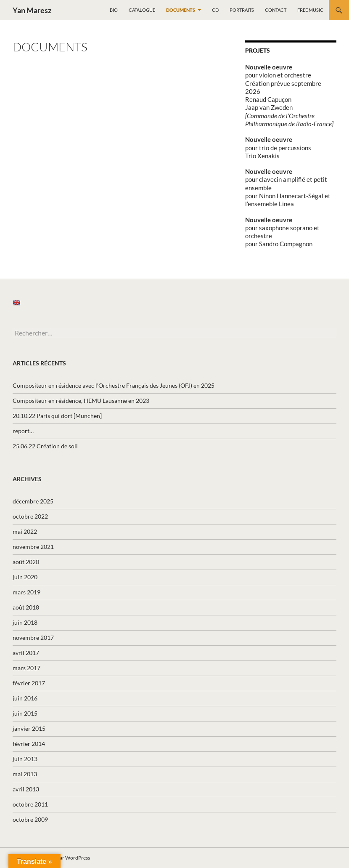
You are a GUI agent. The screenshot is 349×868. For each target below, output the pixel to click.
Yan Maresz (32, 10)
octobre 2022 (30, 516)
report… (23, 431)
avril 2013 (26, 789)
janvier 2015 (29, 728)
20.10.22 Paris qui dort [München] (57, 416)
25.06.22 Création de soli (45, 446)
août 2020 (26, 562)
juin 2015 (25, 713)
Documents (181, 10)
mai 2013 (25, 774)
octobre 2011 (30, 804)
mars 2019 (26, 592)
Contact (276, 10)
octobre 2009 (30, 819)
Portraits (242, 10)
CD (215, 10)
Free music (310, 10)
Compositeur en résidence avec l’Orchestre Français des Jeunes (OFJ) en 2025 (114, 385)
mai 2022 (25, 531)
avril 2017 (26, 653)
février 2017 (29, 683)
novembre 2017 (33, 638)
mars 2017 (26, 668)
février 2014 (29, 744)
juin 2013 (25, 759)
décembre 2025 (33, 501)
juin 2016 (25, 698)
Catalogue (142, 10)
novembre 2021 (33, 547)
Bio (114, 10)
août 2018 (26, 607)
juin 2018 (25, 622)
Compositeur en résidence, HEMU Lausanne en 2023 (81, 401)
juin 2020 (25, 577)
